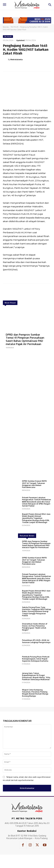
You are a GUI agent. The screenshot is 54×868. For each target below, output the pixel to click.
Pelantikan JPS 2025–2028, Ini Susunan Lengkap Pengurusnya (36, 641)
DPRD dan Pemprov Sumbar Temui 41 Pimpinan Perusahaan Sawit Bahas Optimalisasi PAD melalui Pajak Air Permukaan (25, 339)
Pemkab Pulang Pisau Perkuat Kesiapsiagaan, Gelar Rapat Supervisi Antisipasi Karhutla (36, 659)
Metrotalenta (16, 59)
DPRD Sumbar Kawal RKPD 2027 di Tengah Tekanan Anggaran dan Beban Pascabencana (34, 484)
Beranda (6, 27)
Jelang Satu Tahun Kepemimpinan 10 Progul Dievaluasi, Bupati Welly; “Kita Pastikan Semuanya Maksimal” (36, 676)
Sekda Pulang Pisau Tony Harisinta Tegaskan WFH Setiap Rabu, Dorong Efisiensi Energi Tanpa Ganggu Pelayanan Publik (37, 611)
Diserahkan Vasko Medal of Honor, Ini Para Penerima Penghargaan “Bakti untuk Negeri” (35, 627)
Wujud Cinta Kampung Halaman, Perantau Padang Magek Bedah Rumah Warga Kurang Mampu (35, 693)
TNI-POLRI (14, 27)
